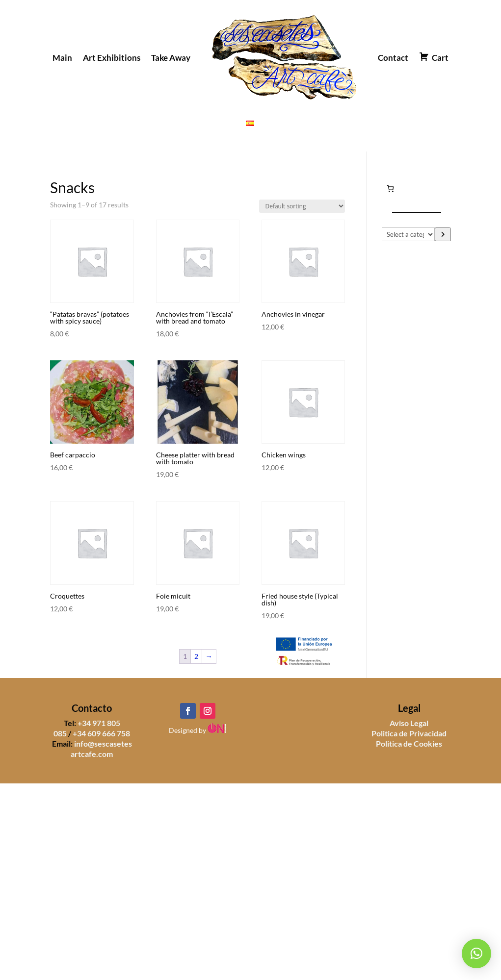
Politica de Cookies (409, 743)
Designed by (198, 730)
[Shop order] (302, 206)
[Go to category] (443, 234)
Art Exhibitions (112, 58)
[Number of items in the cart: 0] (390, 188)
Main (62, 58)
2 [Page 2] (196, 656)
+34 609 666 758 (101, 733)
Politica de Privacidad (409, 733)
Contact (393, 58)
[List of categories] (408, 234)
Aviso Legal (409, 723)
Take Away (171, 58)
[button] (476, 954)
